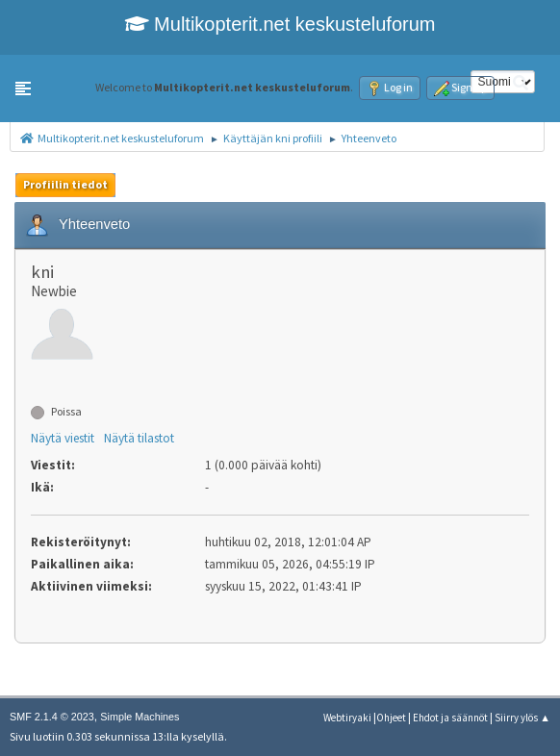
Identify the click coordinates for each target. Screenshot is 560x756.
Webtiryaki (347, 718)
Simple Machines (140, 717)
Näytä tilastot (139, 438)
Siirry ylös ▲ (522, 718)
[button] (23, 88)
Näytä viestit (63, 438)
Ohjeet (391, 718)
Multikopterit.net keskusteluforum (280, 24)
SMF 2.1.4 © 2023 (52, 717)
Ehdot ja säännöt (450, 718)
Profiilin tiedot (65, 184)
